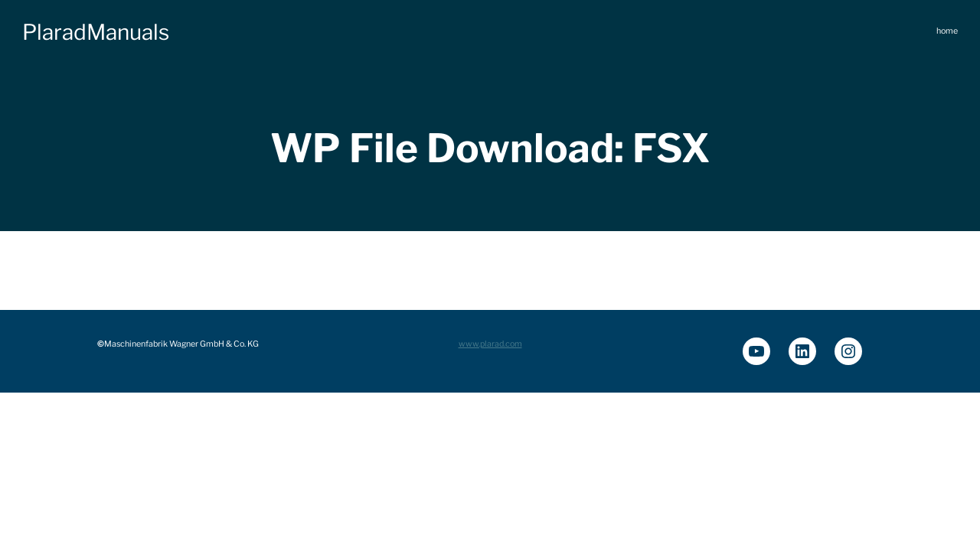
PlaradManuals (96, 32)
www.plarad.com (490, 344)
